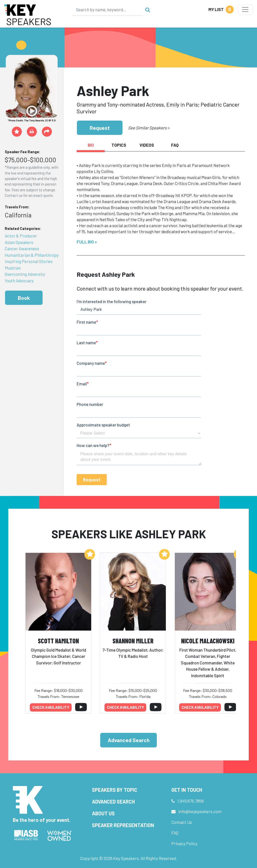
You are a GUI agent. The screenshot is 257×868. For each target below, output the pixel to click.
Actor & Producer (21, 236)
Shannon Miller (133, 641)
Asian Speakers (19, 242)
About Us (103, 813)
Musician (13, 268)
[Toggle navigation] (245, 10)
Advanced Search (129, 740)
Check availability (51, 707)
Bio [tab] (91, 145)
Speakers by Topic (115, 790)
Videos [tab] (147, 145)
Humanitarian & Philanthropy (32, 255)
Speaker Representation (123, 825)
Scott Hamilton (58, 641)
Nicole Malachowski (208, 641)
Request (100, 128)
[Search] (108, 10)
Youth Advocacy (19, 281)
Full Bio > (87, 242)
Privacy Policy (184, 843)
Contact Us (182, 822)
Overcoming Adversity (25, 274)
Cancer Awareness (22, 248)
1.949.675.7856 (191, 801)
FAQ (175, 833)
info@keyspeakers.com (200, 811)
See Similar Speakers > (149, 128)
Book (24, 298)
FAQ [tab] (175, 145)
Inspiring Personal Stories (29, 261)
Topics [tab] (119, 145)
